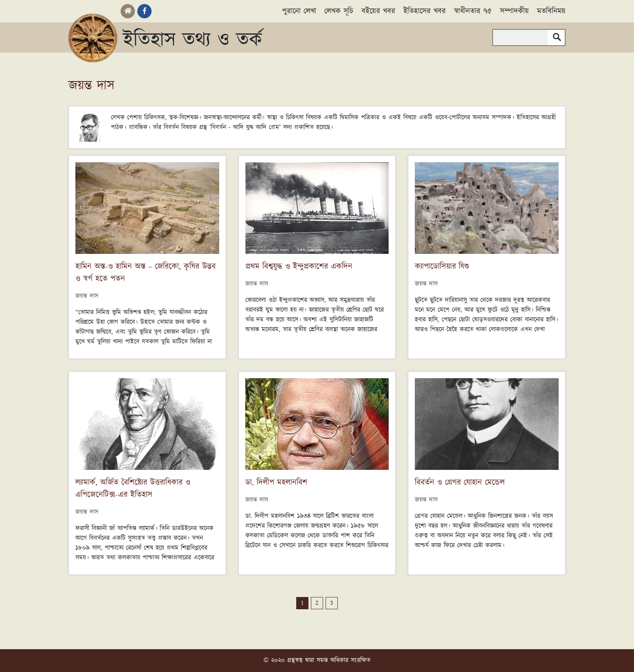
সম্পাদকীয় (514, 11)
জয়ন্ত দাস (87, 296)
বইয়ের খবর (378, 11)
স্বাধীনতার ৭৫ (473, 11)
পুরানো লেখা (299, 11)
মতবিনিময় (551, 11)
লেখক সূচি (339, 11)
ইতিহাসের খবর (425, 11)
